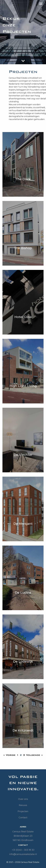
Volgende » (34, 755)
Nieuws (23, 805)
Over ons (23, 799)
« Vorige (9, 755)
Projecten (23, 811)
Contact (23, 818)
